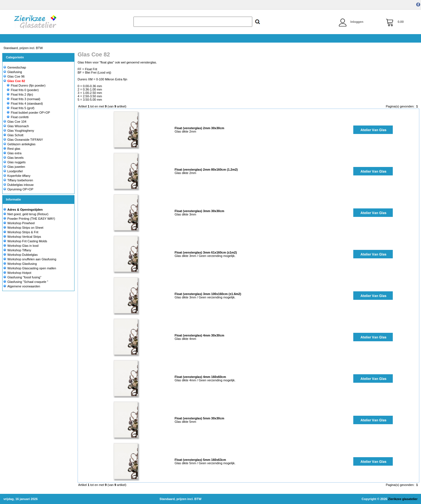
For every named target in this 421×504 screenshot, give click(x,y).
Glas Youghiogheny (19, 131)
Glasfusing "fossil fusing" (24, 277)
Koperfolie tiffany (17, 176)
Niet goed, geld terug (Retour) (28, 214)
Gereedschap (15, 67)
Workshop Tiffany (19, 250)
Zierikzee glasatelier (403, 499)
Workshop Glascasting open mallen (32, 268)
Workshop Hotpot (19, 273)
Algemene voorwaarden (24, 286)
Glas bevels (13, 158)
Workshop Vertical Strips (24, 237)
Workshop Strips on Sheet (25, 228)
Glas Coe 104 (15, 122)
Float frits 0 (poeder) (23, 90)
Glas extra (12, 153)
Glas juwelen (14, 167)
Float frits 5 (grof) (21, 108)
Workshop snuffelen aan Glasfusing (32, 259)
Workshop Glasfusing (22, 264)
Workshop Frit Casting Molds (27, 241)
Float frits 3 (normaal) (24, 99)
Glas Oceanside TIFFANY (23, 140)
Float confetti (18, 117)
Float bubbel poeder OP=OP (28, 113)
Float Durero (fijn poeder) (26, 85)
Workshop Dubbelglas (22, 255)
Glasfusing (13, 72)
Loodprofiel (13, 171)
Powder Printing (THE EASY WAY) (31, 219)
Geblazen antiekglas (19, 144)
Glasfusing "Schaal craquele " (28, 282)
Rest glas (12, 149)
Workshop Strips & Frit (23, 232)
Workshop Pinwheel (21, 223)
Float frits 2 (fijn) (20, 94)
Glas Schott (13, 135)
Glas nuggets (15, 162)
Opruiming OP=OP (18, 189)
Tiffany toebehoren (18, 180)
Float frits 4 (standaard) (25, 104)
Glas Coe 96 (14, 76)
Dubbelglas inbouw (18, 185)
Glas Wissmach (16, 126)
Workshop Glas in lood (23, 246)
